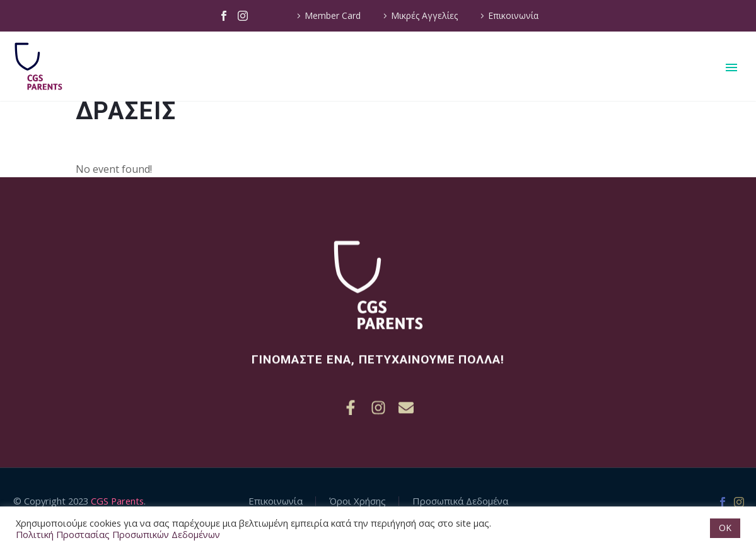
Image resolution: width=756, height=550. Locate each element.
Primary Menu (731, 67)
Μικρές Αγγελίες (424, 15)
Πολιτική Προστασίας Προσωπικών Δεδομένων (118, 534)
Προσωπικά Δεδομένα (460, 501)
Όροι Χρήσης (358, 501)
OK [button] (725, 528)
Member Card (333, 15)
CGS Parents (117, 501)
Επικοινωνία (513, 15)
